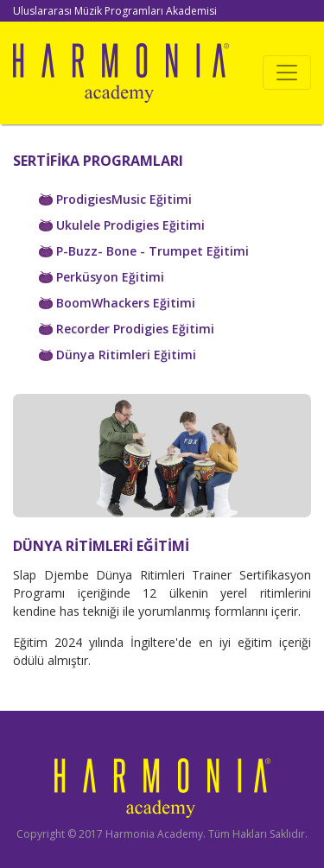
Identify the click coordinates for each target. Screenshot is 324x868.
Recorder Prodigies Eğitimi (127, 329)
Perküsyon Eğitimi (102, 277)
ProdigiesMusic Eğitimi (115, 199)
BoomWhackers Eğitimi (117, 303)
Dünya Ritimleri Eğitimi (118, 355)
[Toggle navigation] (287, 73)
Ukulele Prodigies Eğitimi (122, 225)
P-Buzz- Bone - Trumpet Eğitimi (144, 251)
